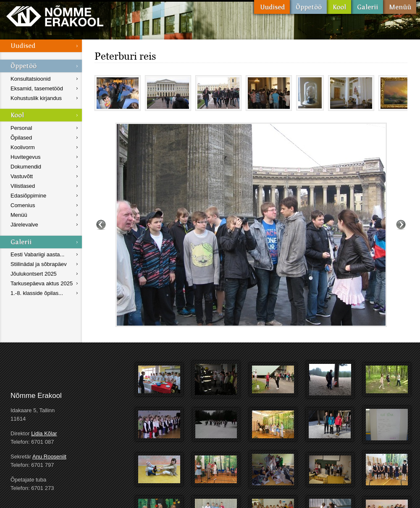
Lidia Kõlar (44, 433)
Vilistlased (23, 186)
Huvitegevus (26, 157)
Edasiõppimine (28, 196)
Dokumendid (26, 167)
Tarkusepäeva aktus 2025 (42, 283)
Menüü (400, 7)
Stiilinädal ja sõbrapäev (39, 264)
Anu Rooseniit (49, 457)
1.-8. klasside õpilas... (37, 293)
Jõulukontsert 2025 (34, 274)
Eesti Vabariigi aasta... (37, 254)
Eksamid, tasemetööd (37, 88)
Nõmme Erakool (55, 16)
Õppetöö (308, 7)
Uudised (272, 7)
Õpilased (21, 138)
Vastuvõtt (22, 176)
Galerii (367, 7)
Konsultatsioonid (30, 79)
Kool (339, 7)
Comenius (23, 205)
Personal (21, 128)
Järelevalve (24, 225)
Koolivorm (23, 147)
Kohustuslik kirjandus (36, 98)
